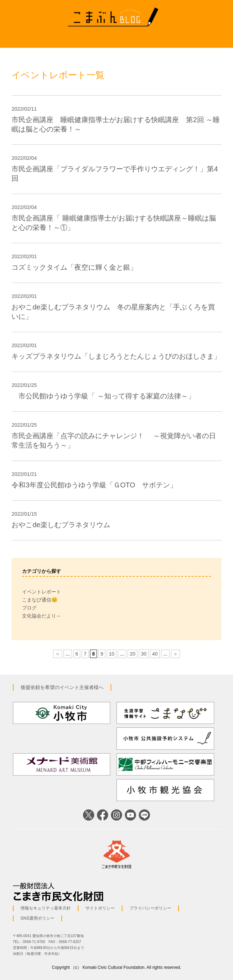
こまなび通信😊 (40, 600)
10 (112, 654)
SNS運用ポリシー (37, 918)
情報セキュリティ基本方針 (46, 908)
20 (133, 654)
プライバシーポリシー (150, 908)
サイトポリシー (100, 908)
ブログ (29, 608)
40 (155, 654)
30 (144, 654)
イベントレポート (42, 592)
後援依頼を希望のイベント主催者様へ (62, 687)
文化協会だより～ (42, 616)
